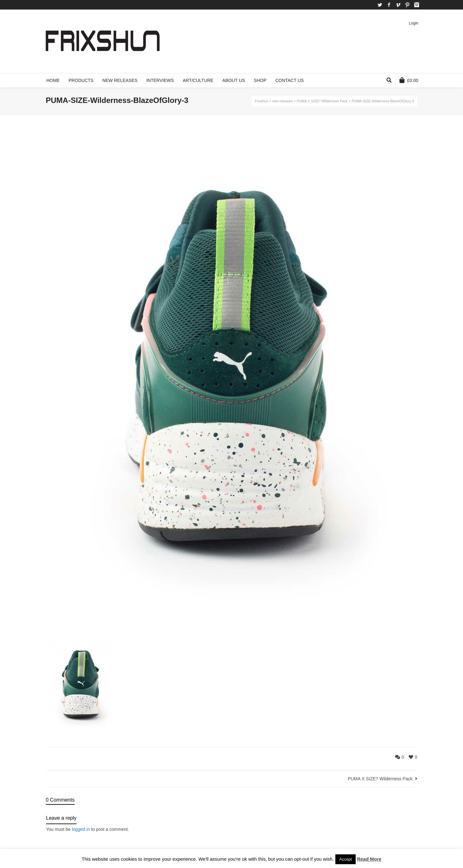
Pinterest (407, 5)
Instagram (417, 5)
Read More (369, 859)
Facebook (389, 5)
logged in (81, 829)
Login (414, 23)
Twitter (380, 5)
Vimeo (398, 5)
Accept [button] (346, 859)
